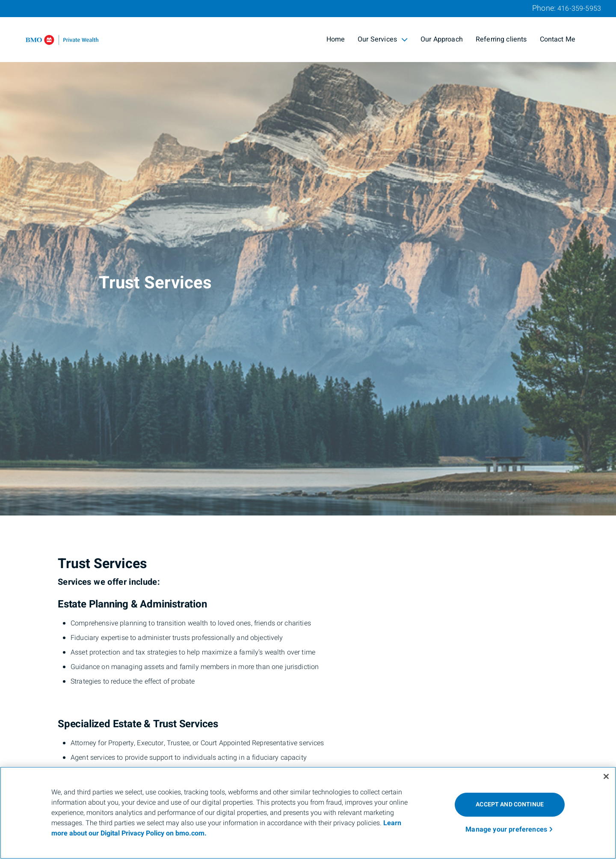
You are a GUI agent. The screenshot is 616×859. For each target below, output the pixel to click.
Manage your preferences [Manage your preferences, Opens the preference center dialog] (506, 829)
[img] (308, 258)
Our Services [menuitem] (383, 39)
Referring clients (501, 39)
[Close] (606, 776)
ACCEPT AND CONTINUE (510, 804)
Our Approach (442, 39)
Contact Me (558, 39)
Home (336, 39)
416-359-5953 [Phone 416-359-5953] (579, 9)
